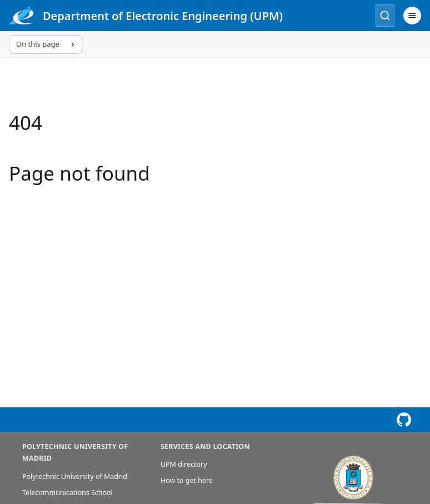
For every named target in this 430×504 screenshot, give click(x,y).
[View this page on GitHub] (404, 419)
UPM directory (184, 464)
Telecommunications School (67, 493)
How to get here (187, 480)
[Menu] (412, 16)
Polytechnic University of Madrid (75, 476)
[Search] (385, 16)
